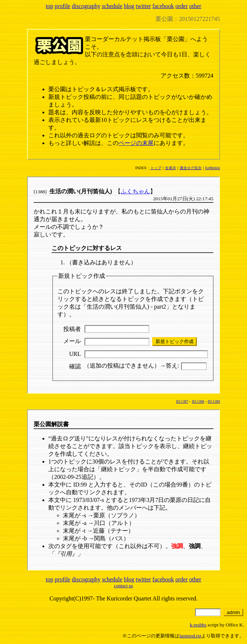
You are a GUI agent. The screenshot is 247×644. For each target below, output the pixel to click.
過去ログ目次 (191, 168)
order (181, 6)
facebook (163, 6)
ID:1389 (214, 401)
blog (129, 6)
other (195, 6)
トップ (156, 168)
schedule (112, 6)
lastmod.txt (190, 636)
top (49, 6)
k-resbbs (198, 625)
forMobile (213, 168)
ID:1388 (198, 401)
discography (86, 6)
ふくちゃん (135, 191)
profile (63, 6)
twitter (143, 6)
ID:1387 (182, 401)
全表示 (171, 168)
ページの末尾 (136, 143)
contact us (123, 586)
